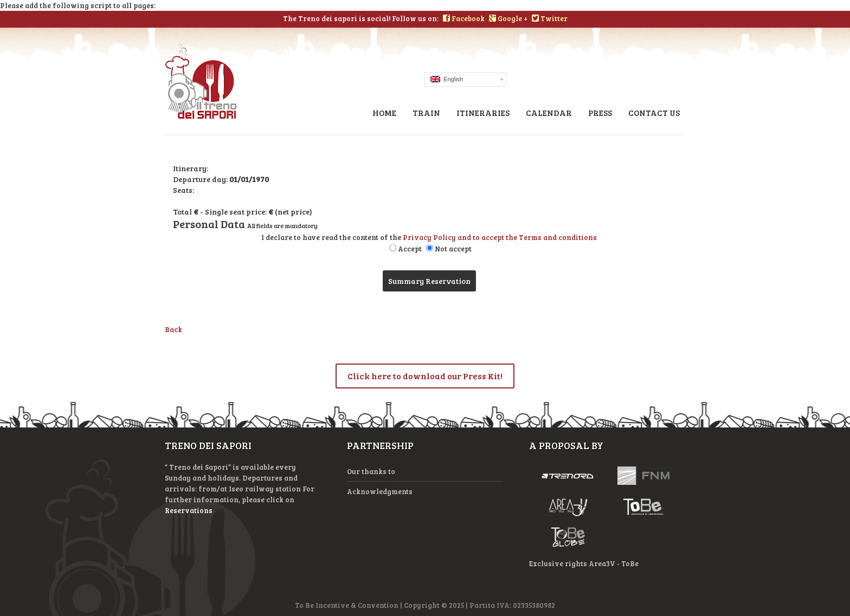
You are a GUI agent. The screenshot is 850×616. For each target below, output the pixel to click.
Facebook (464, 18)
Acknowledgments (380, 491)
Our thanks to (371, 471)
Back (173, 329)
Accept (410, 249)
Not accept (453, 249)
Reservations (189, 510)
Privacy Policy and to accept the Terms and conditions (500, 237)
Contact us (654, 113)
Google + (508, 18)
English (447, 79)
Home (384, 113)
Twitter (550, 18)
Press (600, 113)
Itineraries (483, 113)
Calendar (549, 113)
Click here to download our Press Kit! (425, 376)
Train (426, 113)
